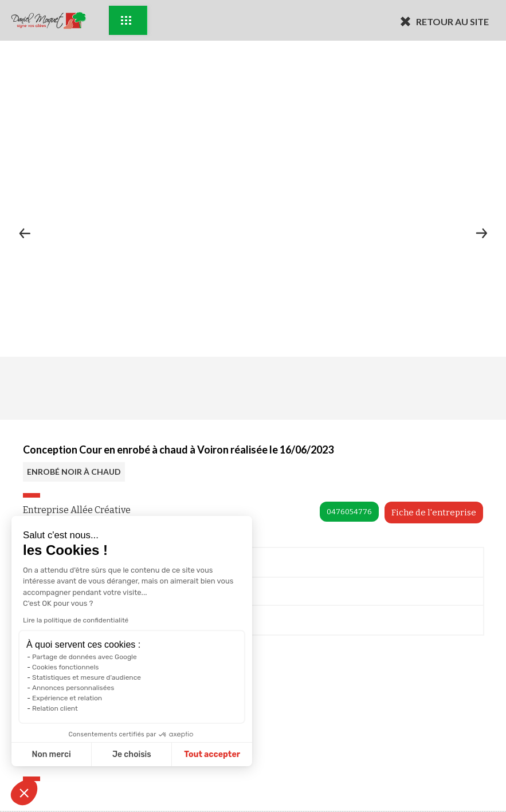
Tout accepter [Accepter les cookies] (212, 754)
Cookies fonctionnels (66, 667)
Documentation (68, 622)
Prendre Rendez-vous (79, 564)
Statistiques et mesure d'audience (87, 677)
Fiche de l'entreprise (434, 513)
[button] (24, 793)
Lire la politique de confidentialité (76, 620)
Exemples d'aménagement (126, 20)
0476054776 (349, 512)
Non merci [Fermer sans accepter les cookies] (51, 754)
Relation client (55, 708)
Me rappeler (61, 594)
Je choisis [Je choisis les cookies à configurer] (132, 754)
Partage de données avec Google (85, 657)
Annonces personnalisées (73, 688)
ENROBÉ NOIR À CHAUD (74, 472)
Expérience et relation (67, 698)
